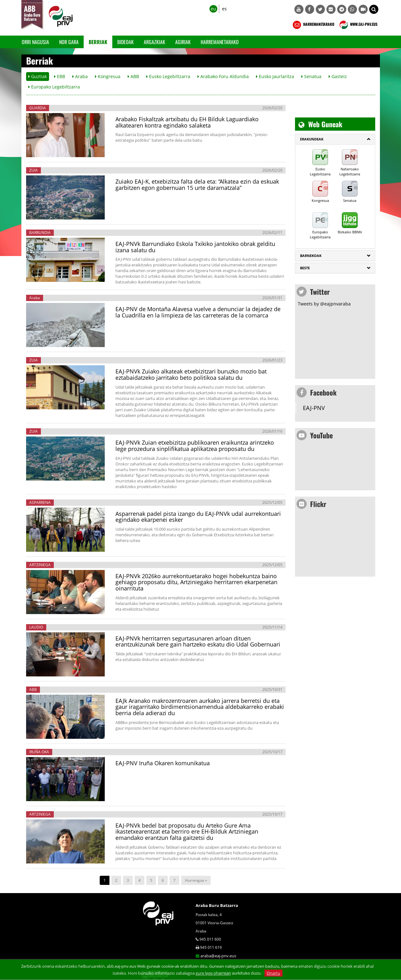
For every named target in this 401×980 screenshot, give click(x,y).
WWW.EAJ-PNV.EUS (358, 25)
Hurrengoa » (196, 880)
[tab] (335, 139)
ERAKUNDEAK (312, 139)
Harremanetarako (220, 42)
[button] (374, 9)
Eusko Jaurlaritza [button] (275, 76)
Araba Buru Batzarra (217, 905)
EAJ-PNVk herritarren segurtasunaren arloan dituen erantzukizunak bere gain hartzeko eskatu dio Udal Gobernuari (198, 641)
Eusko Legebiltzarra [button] (168, 76)
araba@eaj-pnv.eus (218, 956)
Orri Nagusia (35, 42)
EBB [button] (60, 76)
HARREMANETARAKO (313, 25)
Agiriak (183, 42)
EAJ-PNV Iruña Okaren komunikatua (163, 763)
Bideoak (125, 42)
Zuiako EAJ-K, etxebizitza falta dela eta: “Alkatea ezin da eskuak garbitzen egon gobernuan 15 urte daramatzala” (197, 185)
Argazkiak (154, 42)
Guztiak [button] (38, 76)
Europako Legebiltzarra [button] (54, 87)
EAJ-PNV (314, 408)
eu (213, 9)
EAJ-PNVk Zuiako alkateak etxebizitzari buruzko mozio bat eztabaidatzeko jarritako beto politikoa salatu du (191, 374)
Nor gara (69, 42)
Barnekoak (311, 256)
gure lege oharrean (213, 973)
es (224, 9)
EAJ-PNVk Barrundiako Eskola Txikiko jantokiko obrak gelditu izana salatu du (195, 247)
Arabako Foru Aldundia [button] (223, 76)
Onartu (273, 973)
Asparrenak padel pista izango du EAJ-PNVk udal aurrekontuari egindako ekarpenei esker (198, 517)
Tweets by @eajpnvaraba (324, 304)
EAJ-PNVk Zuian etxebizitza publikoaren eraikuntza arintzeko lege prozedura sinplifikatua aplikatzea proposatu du (195, 446)
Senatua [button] (311, 76)
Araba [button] (80, 76)
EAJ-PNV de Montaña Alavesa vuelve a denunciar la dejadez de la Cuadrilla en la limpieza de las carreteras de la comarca (198, 312)
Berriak (98, 42)
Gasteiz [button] (338, 76)
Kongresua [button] (108, 76)
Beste (305, 268)
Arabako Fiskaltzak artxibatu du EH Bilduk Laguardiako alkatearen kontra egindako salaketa (187, 122)
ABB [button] (133, 76)
